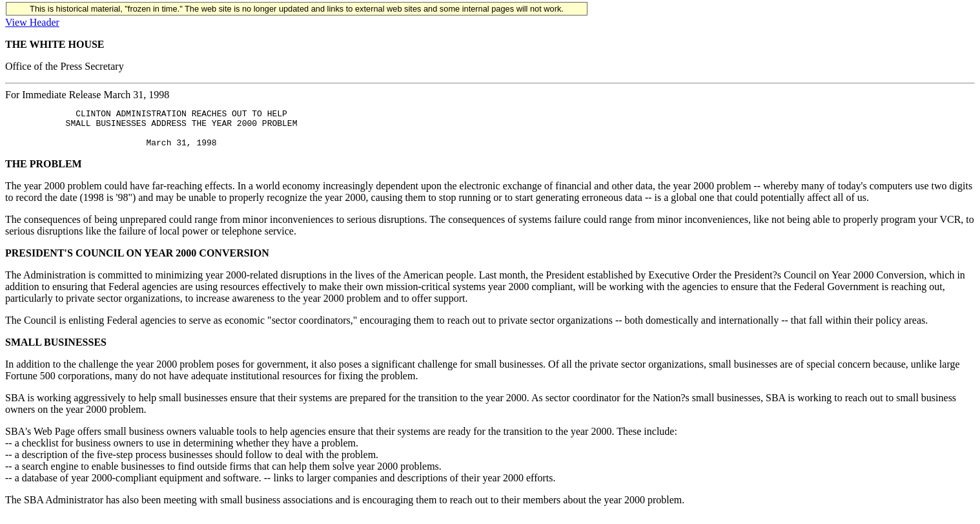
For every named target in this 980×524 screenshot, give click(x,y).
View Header (32, 22)
